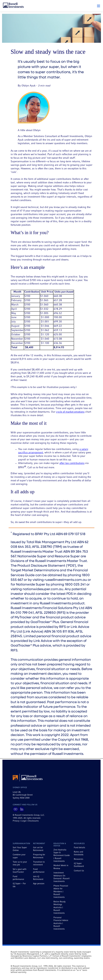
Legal (24, 821)
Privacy (16, 821)
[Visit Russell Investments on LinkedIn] (22, 809)
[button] (99, 6)
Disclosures (33, 821)
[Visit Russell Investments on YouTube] (16, 809)
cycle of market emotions (70, 412)
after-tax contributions (72, 463)
